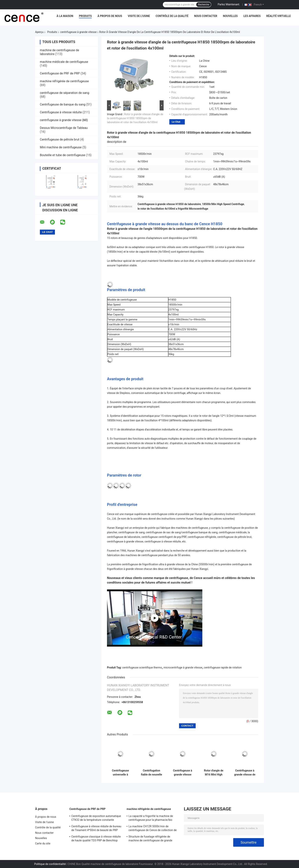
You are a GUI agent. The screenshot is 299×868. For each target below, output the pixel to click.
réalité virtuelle (279, 16)
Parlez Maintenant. (229, 4)
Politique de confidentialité (50, 864)
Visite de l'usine (139, 16)
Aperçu (39, 32)
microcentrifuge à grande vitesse (183, 668)
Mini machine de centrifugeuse (61, 147)
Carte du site (43, 843)
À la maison (65, 16)
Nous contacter (206, 16)
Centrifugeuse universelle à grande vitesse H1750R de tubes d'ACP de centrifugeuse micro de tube (120, 773)
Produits (85, 16)
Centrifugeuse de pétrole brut (60, 139)
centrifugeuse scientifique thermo (142, 668)
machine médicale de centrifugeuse (64, 62)
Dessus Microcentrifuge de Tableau (64, 128)
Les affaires (252, 16)
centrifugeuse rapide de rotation (223, 668)
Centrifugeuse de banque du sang (63, 104)
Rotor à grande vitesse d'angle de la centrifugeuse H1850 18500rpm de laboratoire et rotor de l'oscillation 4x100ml (135, 118)
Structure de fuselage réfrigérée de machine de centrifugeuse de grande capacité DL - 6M (150, 839)
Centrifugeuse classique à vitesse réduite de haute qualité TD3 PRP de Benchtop (96, 838)
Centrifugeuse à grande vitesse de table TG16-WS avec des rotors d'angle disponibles (245, 773)
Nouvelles (230, 16)
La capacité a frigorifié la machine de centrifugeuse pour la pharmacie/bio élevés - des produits (151, 818)
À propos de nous (110, 16)
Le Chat (176, 122)
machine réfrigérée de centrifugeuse (64, 81)
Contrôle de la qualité (172, 16)
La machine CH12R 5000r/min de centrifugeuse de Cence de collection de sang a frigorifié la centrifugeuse (153, 829)
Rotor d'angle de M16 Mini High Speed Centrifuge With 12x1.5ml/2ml (214, 773)
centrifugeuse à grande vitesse (78, 32)
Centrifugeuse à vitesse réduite (61, 112)
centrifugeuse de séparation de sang (65, 93)
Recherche (204, 5)
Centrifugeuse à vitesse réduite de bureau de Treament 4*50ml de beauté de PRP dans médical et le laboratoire (96, 829)
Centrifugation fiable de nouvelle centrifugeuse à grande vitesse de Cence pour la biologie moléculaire (152, 773)
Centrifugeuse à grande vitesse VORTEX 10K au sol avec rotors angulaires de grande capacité (183, 773)
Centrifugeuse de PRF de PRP (60, 73)
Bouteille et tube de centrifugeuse (63, 155)
